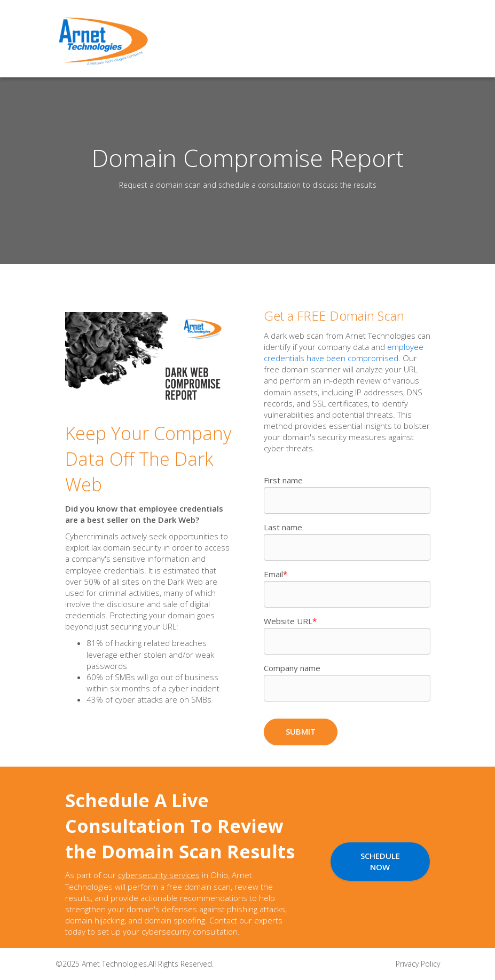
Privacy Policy (418, 964)
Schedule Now (380, 861)
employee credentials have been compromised (344, 352)
